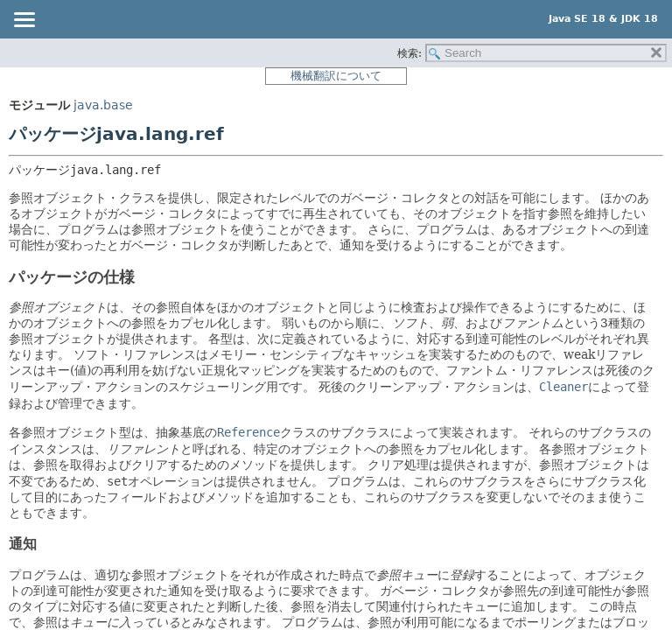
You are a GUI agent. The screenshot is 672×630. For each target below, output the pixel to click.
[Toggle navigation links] (24, 21)
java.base (103, 105)
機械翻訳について (336, 76)
